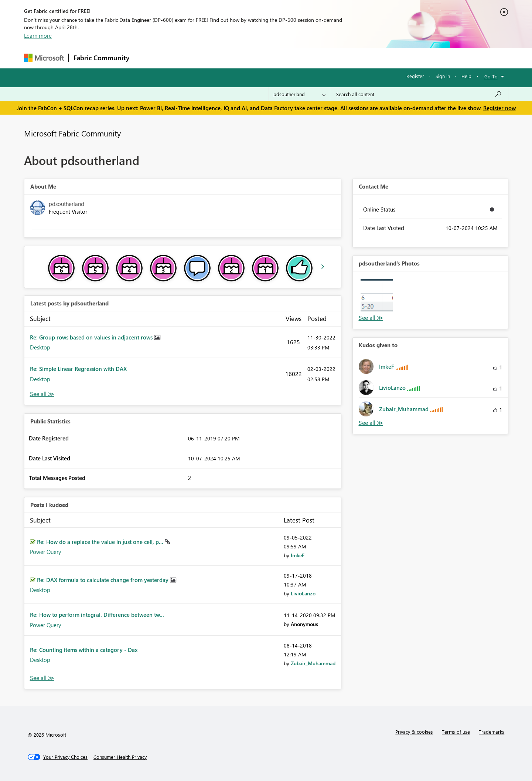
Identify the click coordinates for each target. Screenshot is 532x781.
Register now (499, 108)
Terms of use (456, 732)
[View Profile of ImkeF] (298, 555)
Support (335, 58)
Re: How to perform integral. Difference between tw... (97, 615)
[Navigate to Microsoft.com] (44, 58)
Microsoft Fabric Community (72, 133)
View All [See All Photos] (371, 318)
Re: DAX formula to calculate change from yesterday (103, 580)
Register (415, 76)
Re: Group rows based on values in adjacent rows (92, 337)
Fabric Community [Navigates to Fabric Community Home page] (101, 58)
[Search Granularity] (299, 94)
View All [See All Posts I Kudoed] (42, 678)
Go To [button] (491, 76)
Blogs (275, 58)
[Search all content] (419, 94)
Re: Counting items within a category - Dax (84, 650)
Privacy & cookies (414, 732)
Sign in (443, 76)
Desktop (40, 347)
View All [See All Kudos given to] (371, 423)
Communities (242, 58)
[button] (377, 295)
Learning (303, 58)
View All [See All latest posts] (42, 394)
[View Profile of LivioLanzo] (303, 593)
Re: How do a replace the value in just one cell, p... (101, 542)
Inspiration (179, 58)
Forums (146, 58)
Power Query (45, 552)
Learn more (38, 35)
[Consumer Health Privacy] (120, 757)
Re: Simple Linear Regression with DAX (78, 369)
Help (466, 76)
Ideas (209, 58)
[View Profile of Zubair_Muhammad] (313, 663)
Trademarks (492, 732)
